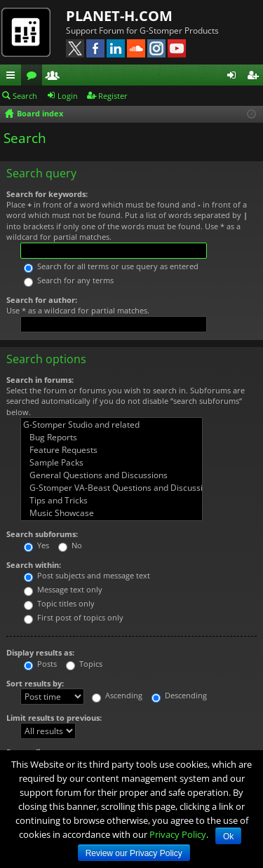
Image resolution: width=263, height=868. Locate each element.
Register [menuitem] (255, 77)
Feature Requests (112, 450)
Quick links (13, 77)
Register (113, 96)
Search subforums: (42, 534)
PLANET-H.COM (119, 16)
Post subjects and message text (87, 575)
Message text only (63, 589)
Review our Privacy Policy (134, 853)
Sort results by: (35, 683)
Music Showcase (112, 513)
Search (25, 96)
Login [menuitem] (234, 77)
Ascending (117, 695)
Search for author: (42, 300)
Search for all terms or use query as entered (111, 266)
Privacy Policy (178, 834)
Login (68, 96)
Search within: (34, 565)
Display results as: (40, 652)
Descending (179, 695)
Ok (228, 836)
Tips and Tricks (112, 501)
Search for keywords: (47, 194)
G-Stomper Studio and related (112, 425)
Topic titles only (59, 603)
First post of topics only (74, 617)
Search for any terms (69, 280)
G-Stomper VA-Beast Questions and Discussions (112, 488)
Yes (36, 545)
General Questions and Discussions (112, 475)
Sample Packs (112, 463)
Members (55, 77)
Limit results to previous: (54, 718)
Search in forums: (40, 380)
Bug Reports (112, 438)
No (70, 545)
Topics (84, 664)
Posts (40, 664)
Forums (34, 77)
